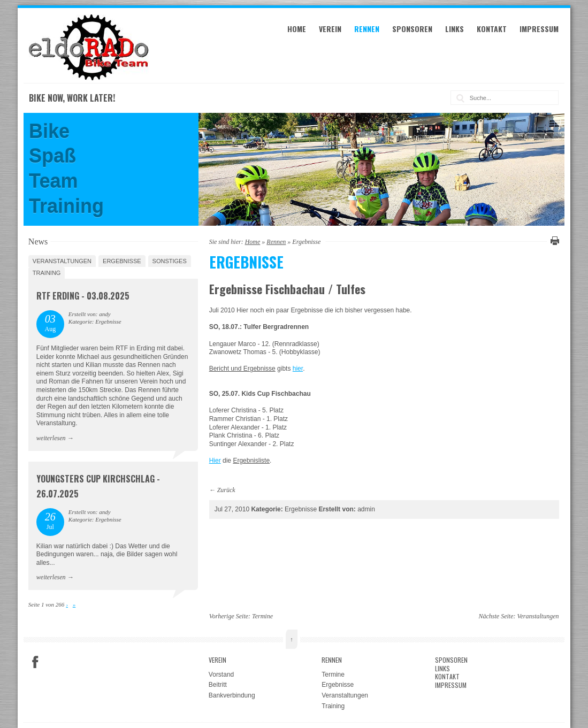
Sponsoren (412, 29)
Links (455, 29)
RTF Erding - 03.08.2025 (83, 296)
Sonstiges (170, 261)
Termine (262, 616)
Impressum (539, 29)
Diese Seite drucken (553, 241)
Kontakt (492, 29)
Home (297, 29)
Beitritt (218, 685)
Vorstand (221, 675)
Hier (215, 461)
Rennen (367, 29)
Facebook (35, 662)
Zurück (226, 490)
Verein (330, 29)
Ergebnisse (122, 261)
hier (298, 369)
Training (47, 273)
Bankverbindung (232, 695)
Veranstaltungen (62, 261)
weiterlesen (51, 438)
